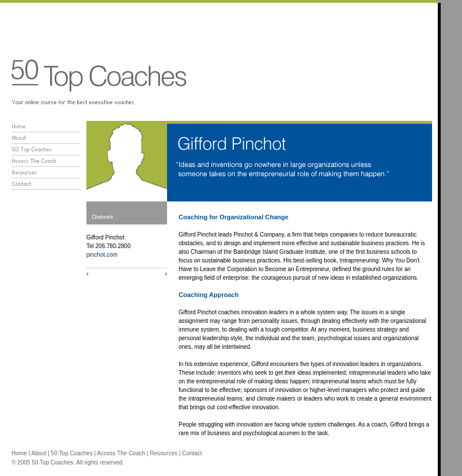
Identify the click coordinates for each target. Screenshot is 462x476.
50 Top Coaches (72, 453)
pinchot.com (102, 255)
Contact (192, 453)
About (39, 453)
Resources (164, 453)
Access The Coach (121, 453)
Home (19, 453)
